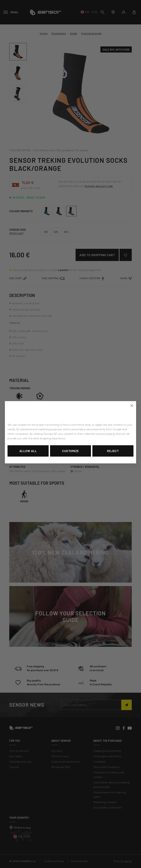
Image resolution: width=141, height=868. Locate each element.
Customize (70, 451)
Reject (113, 451)
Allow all (28, 451)
